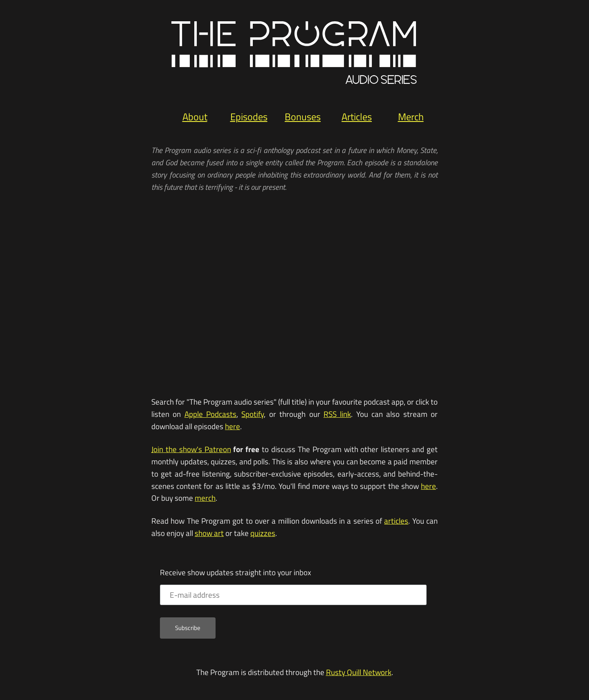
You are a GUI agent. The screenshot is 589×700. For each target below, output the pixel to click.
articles (396, 521)
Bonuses (303, 117)
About (195, 117)
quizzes (263, 533)
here (233, 426)
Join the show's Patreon (191, 449)
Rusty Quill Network (359, 672)
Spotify (253, 414)
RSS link (337, 414)
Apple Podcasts (210, 414)
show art (209, 533)
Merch (411, 117)
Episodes (249, 117)
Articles (357, 117)
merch (205, 498)
